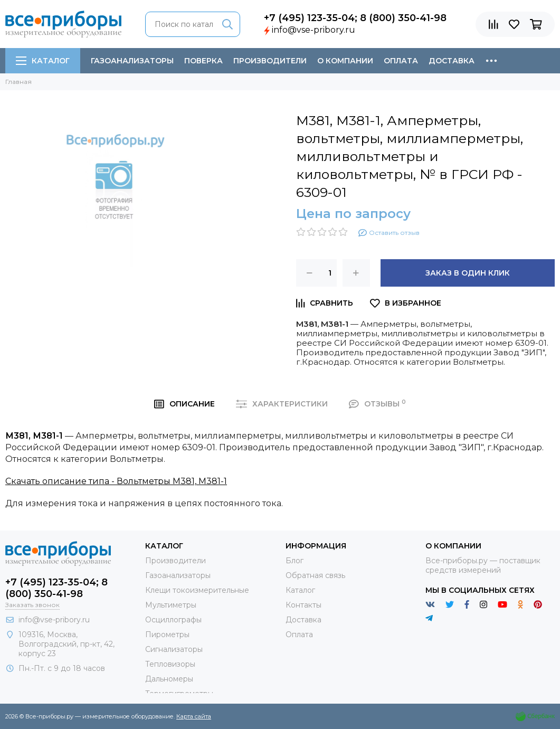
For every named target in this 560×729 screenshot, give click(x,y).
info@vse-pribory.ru (314, 30)
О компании (345, 61)
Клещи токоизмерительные (197, 590)
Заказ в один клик (468, 273)
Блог (295, 561)
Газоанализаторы (132, 61)
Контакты (303, 605)
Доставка (452, 61)
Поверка (203, 61)
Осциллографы (173, 620)
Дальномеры (169, 679)
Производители (270, 61)
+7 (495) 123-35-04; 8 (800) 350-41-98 (355, 18)
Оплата (401, 61)
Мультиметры (171, 605)
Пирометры (167, 635)
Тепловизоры (170, 664)
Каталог (43, 61)
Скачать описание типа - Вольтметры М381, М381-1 (116, 481)
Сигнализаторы (174, 649)
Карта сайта (194, 716)
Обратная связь (315, 575)
